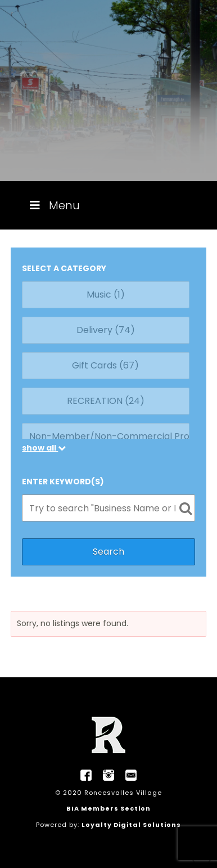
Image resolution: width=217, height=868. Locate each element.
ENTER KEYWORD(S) (63, 482)
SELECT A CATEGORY (64, 268)
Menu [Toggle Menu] (54, 205)
